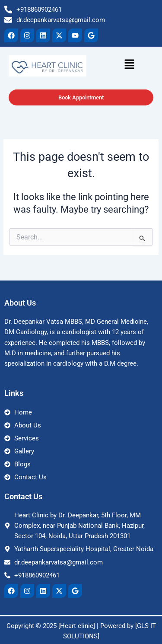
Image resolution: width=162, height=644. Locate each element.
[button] (117, 65)
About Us (20, 303)
